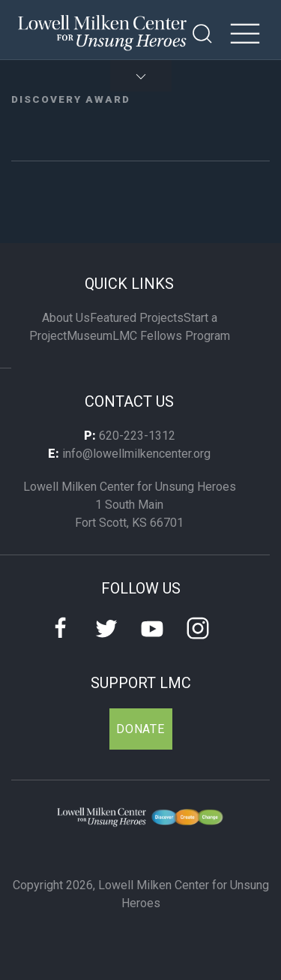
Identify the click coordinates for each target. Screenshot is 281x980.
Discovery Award (71, 99)
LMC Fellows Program (171, 336)
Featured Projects (137, 318)
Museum (90, 336)
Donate (140, 729)
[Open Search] (202, 34)
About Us (66, 318)
